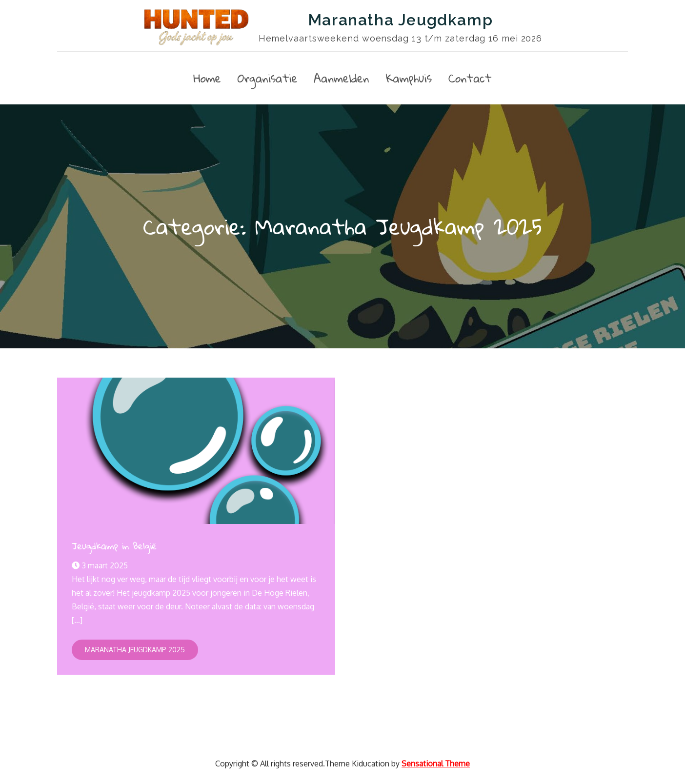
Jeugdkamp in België (114, 546)
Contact (470, 78)
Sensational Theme (436, 764)
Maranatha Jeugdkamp (400, 20)
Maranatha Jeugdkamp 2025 (135, 650)
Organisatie (268, 78)
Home (207, 78)
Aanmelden (342, 78)
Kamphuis (409, 78)
